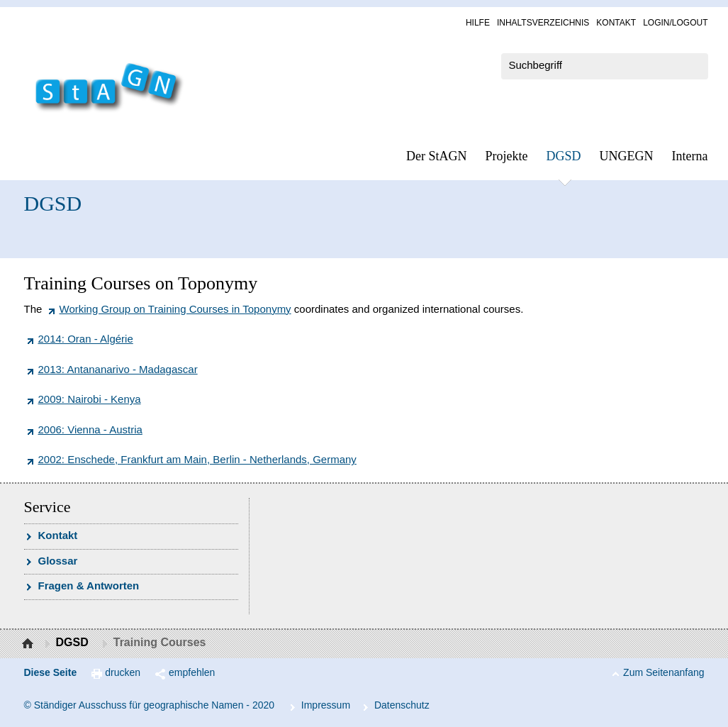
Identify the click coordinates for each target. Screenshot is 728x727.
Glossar (58, 561)
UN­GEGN (627, 156)
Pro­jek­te (507, 156)
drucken (123, 672)
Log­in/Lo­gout (675, 23)
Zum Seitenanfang (663, 672)
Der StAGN (437, 156)
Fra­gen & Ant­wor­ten (89, 586)
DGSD (564, 156)
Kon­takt (616, 23)
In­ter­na (690, 156)
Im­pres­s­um (326, 705)
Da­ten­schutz (402, 705)
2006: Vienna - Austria (90, 429)
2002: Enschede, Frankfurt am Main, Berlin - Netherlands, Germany (197, 459)
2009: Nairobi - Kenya (90, 399)
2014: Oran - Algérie (86, 339)
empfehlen (192, 672)
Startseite (29, 644)
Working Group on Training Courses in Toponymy (175, 309)
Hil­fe (478, 23)
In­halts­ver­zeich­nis (543, 23)
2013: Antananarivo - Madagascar (118, 369)
